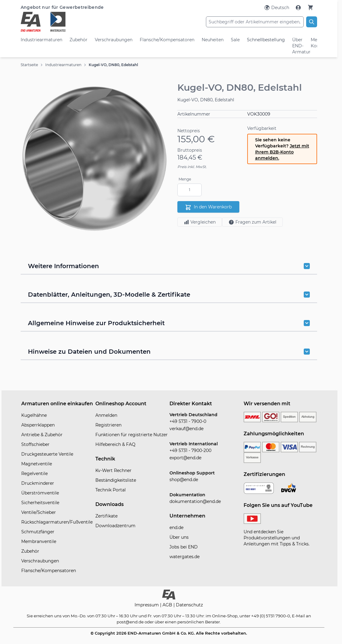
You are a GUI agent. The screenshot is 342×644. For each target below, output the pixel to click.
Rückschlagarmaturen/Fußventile (57, 522)
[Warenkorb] (310, 7)
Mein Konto (314, 43)
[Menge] (190, 190)
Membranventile (39, 541)
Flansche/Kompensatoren (167, 40)
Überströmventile (40, 493)
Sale (235, 40)
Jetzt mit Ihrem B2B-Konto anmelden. (282, 152)
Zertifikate (106, 516)
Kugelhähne (34, 415)
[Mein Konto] (299, 8)
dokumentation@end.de (195, 501)
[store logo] (70, 22)
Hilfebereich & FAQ (115, 444)
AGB (168, 605)
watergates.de (185, 557)
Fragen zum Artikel (252, 222)
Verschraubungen (114, 40)
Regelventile (34, 474)
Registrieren (108, 425)
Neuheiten (213, 40)
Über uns (179, 537)
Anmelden (106, 415)
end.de (176, 528)
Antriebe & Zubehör (42, 435)
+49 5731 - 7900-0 (188, 421)
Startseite (29, 65)
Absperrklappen (38, 425)
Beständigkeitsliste (116, 480)
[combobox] (255, 22)
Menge (185, 179)
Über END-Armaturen (298, 46)
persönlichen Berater (199, 622)
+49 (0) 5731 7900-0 (271, 616)
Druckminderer (38, 483)
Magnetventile (37, 464)
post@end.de (130, 622)
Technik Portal (111, 490)
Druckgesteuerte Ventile (47, 454)
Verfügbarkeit (262, 128)
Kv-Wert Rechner (113, 470)
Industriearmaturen (41, 40)
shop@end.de (184, 480)
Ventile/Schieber (39, 512)
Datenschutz (189, 605)
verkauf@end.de (186, 429)
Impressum (147, 605)
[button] (95, 159)
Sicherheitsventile (40, 503)
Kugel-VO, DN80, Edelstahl (113, 65)
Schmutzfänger (38, 532)
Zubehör (79, 40)
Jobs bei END (184, 547)
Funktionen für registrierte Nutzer (132, 435)
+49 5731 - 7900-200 (190, 450)
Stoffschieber (35, 444)
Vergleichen (200, 222)
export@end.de (185, 458)
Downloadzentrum (115, 526)
